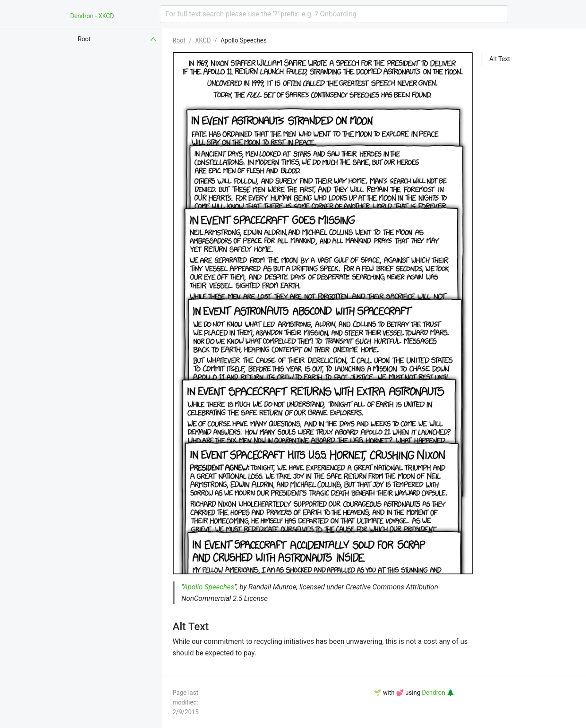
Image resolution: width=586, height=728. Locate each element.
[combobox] (334, 14)
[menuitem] (118, 39)
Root (179, 40)
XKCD (203, 40)
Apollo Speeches (244, 40)
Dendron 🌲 (438, 693)
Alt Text (500, 59)
